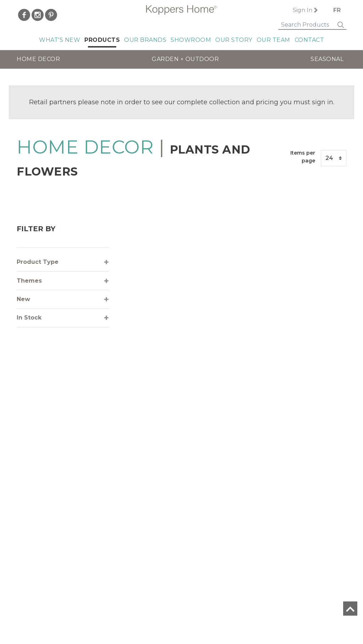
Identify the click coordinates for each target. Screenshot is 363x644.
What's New (60, 40)
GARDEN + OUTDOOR (185, 59)
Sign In (299, 10)
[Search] (303, 25)
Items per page (303, 157)
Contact (309, 40)
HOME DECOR (38, 59)
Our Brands (145, 40)
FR (337, 10)
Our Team (273, 40)
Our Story (234, 40)
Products (102, 40)
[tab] (63, 262)
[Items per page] (334, 158)
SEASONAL (327, 59)
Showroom (191, 40)
